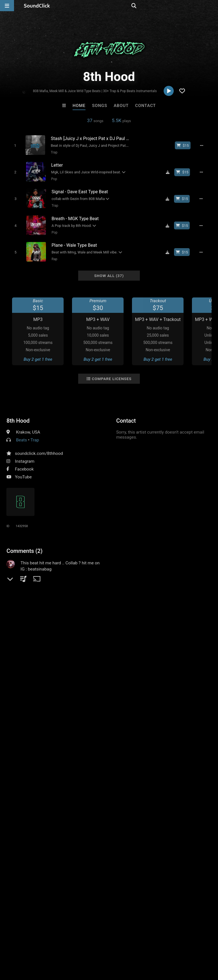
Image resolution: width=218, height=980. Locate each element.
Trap (52, 152)
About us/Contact (50, 947)
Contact (145, 106)
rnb (145, 632)
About (121, 106)
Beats (21, 434)
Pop (52, 178)
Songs (100, 106)
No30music (178, 849)
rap (46, 632)
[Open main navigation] (7, 6)
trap (169, 632)
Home (79, 106)
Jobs (77, 947)
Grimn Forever (132, 849)
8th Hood (18, 415)
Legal (151, 947)
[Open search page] (212, 6)
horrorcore (127, 632)
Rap (52, 254)
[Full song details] (204, 145)
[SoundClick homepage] (37, 6)
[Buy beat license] (185, 145)
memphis (29, 632)
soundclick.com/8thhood (39, 448)
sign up (29, 597)
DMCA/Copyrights (104, 947)
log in (49, 597)
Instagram (25, 455)
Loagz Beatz (40, 849)
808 (157, 632)
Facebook (24, 463)
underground (100, 632)
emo (58, 632)
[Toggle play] (13, 145)
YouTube (23, 471)
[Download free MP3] (170, 171)
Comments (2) (24, 545)
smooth (75, 632)
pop (11, 632)
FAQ (24, 947)
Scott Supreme (86, 849)
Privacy (134, 947)
